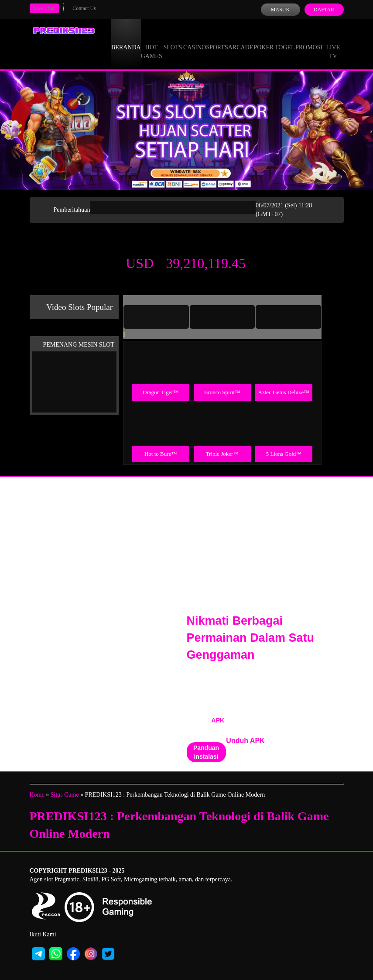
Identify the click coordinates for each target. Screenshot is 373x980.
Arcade (241, 39)
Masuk (280, 10)
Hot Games (152, 44)
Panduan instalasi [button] (206, 752)
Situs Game (65, 795)
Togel (285, 39)
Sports (217, 39)
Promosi (309, 39)
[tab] (156, 317)
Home (37, 795)
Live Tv (333, 44)
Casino (195, 39)
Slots (173, 39)
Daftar (324, 10)
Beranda (126, 39)
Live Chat (44, 8)
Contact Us (84, 8)
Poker (263, 39)
